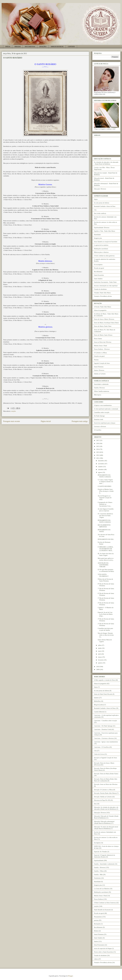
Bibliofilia (97, 701)
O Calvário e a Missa (100, 353)
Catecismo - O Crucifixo (101, 747)
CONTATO (71, 47)
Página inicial (46, 421)
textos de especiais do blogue (103, 948)
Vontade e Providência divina (103, 296)
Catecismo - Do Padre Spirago (103, 726)
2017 (98, 440)
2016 (98, 443)
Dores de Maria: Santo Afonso (103, 335)
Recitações (97, 924)
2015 (98, 446)
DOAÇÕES (43, 47)
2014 (98, 449)
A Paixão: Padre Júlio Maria (102, 307)
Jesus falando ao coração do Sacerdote (106, 242)
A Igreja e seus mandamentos (103, 405)
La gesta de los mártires (101, 245)
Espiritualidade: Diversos (102, 228)
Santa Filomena (99, 367)
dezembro (101, 461)
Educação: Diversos (100, 189)
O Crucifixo (98, 430)
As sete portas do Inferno (102, 203)
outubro (101, 467)
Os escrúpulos (98, 265)
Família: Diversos (99, 388)
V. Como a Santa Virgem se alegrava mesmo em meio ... (105, 482)
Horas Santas (98, 339)
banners (96, 698)
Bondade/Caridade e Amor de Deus (105, 206)
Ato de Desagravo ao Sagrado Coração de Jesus (105, 498)
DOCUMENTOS (30, 47)
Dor (95, 804)
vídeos (96, 959)
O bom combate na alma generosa (104, 256)
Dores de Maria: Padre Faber (103, 326)
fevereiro (101, 660)
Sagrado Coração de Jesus (102, 363)
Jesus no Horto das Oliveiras (103, 342)
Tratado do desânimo (100, 289)
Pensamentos (98, 917)
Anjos (96, 199)
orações (14, 411)
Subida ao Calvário (100, 374)
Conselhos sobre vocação (102, 412)
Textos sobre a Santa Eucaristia (103, 952)
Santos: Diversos (99, 370)
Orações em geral (99, 356)
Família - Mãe (98, 875)
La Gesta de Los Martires (102, 889)
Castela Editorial (99, 712)
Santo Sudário (98, 279)
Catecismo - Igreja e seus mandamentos (106, 742)
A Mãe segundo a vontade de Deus (104, 680)
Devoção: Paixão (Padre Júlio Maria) (105, 793)
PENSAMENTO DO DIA (106, 539)
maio (100, 651)
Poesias (96, 360)
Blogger (71, 976)
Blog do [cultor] (99, 705)
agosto (100, 472)
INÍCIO (8, 47)
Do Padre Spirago (99, 416)
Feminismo (97, 878)
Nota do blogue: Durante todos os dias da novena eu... (106, 635)
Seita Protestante (99, 945)
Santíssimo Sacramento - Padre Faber (105, 282)
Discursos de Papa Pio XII (102, 800)
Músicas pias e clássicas (101, 252)
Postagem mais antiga (80, 421)
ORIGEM (17, 47)
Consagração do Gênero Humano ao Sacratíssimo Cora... (105, 504)
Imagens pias (98, 238)
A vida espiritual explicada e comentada (106, 409)
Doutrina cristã (99, 419)
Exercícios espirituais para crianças (105, 423)
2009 (98, 669)
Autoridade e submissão (101, 384)
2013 (98, 452)
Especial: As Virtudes (100, 852)
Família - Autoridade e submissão (104, 864)
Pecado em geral (99, 268)
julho (100, 645)
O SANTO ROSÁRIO (105, 486)
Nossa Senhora (99, 899)
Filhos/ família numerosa (102, 391)
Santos (96, 941)
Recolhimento (98, 272)
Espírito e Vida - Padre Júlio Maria (105, 231)
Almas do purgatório (100, 310)
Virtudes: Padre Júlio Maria (102, 293)
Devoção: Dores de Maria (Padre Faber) (106, 774)
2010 (98, 667)
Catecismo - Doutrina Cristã (102, 729)
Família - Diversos (100, 867)
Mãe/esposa (98, 395)
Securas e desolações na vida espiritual (106, 286)
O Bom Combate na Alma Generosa (105, 903)
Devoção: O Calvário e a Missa (103, 790)
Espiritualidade (99, 860)
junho (100, 648)
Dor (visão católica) (100, 213)
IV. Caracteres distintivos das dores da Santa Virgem (105, 516)
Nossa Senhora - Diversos (102, 349)
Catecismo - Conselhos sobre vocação (105, 721)
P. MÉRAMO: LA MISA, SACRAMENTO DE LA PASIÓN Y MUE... (106, 549)
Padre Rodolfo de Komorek (102, 910)
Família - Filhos (99, 871)
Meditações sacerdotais (101, 249)
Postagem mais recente (12, 421)
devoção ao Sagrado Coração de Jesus (105, 758)
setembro (101, 469)
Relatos (96, 931)
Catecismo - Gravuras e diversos (104, 738)
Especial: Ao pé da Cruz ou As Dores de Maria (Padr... (105, 614)
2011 (98, 458)
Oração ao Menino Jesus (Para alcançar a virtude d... (106, 491)
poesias (96, 920)
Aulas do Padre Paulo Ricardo (103, 694)
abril (100, 654)
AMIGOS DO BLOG (57, 47)
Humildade (97, 235)
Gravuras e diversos (100, 426)
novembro (101, 464)
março (100, 657)
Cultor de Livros (99, 754)
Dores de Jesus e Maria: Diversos (104, 319)
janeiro (100, 663)
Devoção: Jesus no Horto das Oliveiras (106, 784)
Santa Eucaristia (99, 275)
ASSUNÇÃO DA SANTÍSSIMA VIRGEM (103, 565)
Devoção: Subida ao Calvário (103, 797)
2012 (98, 455)
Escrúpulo (97, 843)
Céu (95, 210)
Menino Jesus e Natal (100, 346)
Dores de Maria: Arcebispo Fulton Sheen (106, 323)
